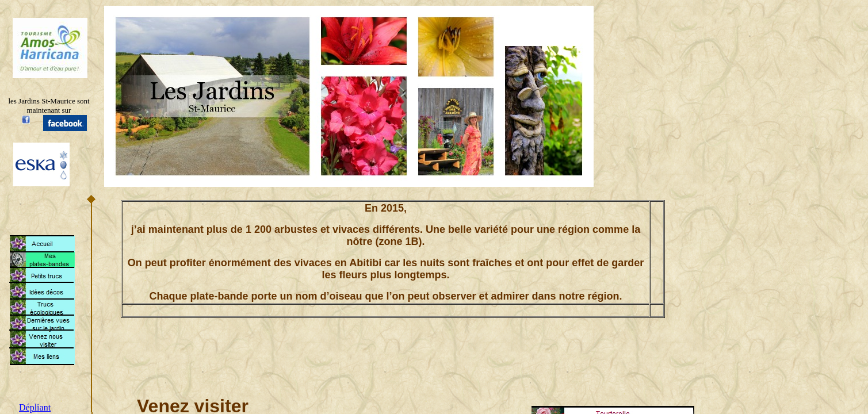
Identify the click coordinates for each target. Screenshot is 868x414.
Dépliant (35, 407)
